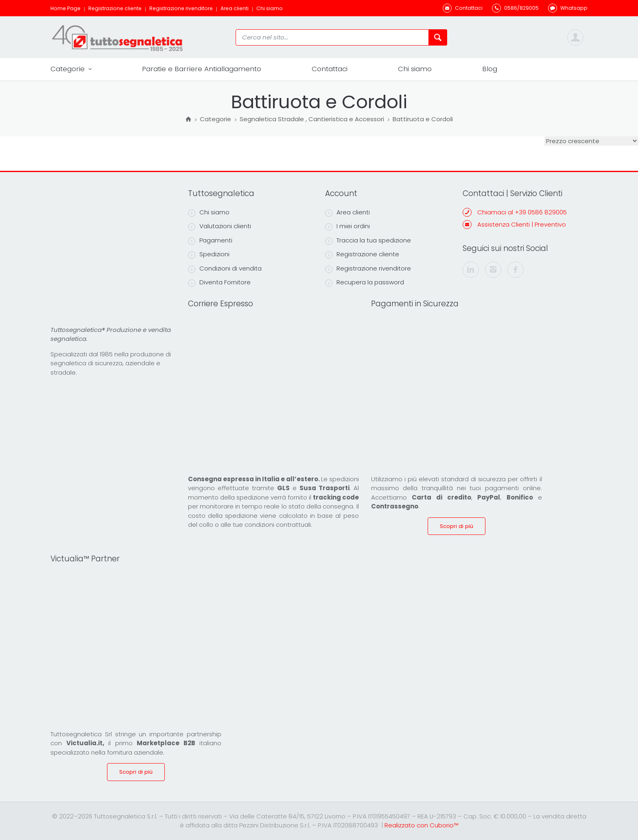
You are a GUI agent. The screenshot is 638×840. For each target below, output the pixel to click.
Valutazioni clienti (220, 226)
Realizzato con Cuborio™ (421, 825)
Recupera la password (365, 282)
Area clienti (235, 8)
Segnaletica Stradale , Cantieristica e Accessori (312, 120)
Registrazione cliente (115, 8)
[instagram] (493, 270)
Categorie (71, 69)
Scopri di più (457, 526)
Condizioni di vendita (225, 268)
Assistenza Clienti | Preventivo (522, 224)
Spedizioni (209, 254)
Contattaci (330, 69)
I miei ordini (347, 226)
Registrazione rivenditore (181, 8)
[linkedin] (471, 270)
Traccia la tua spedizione (368, 240)
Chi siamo (270, 8)
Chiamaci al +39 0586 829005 (522, 212)
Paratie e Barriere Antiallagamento (202, 69)
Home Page (66, 8)
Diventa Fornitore (219, 282)
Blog (490, 69)
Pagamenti (210, 240)
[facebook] (516, 270)
